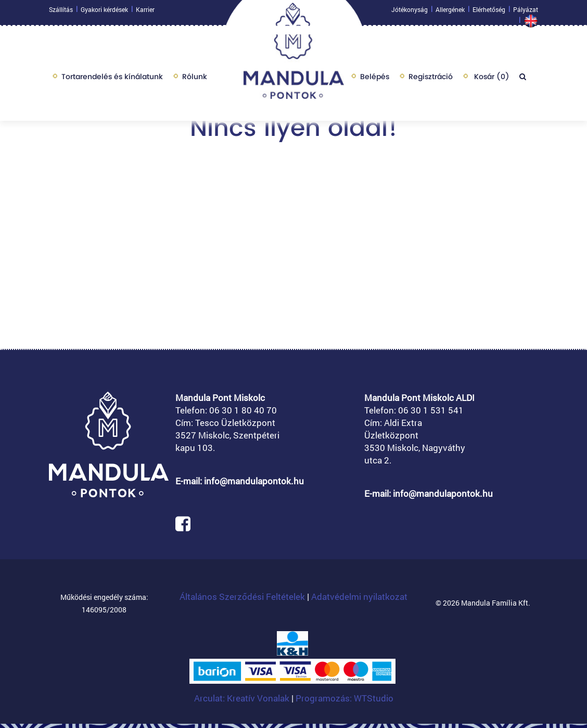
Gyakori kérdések (104, 12)
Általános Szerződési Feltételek (242, 597)
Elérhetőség (489, 12)
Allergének (450, 12)
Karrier (145, 12)
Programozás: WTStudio (344, 698)
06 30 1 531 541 (431, 410)
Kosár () (491, 79)
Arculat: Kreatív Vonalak (243, 698)
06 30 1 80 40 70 (243, 410)
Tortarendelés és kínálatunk (112, 79)
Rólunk (195, 79)
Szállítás (61, 12)
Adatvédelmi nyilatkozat (359, 597)
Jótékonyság (410, 12)
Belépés (375, 79)
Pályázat (526, 12)
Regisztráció (431, 79)
